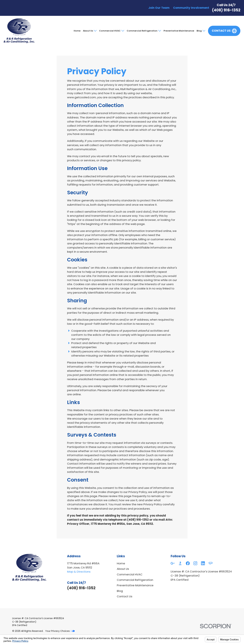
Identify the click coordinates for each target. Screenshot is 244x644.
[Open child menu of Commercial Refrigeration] (159, 31)
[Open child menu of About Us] (95, 31)
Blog (199, 31)
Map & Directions (79, 572)
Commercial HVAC (110, 31)
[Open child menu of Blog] (204, 31)
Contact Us (125, 596)
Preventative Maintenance (179, 31)
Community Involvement (191, 8)
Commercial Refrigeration (142, 31)
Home (77, 31)
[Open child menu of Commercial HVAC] (122, 31)
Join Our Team (159, 8)
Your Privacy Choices (60, 631)
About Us (88, 31)
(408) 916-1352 (226, 10)
